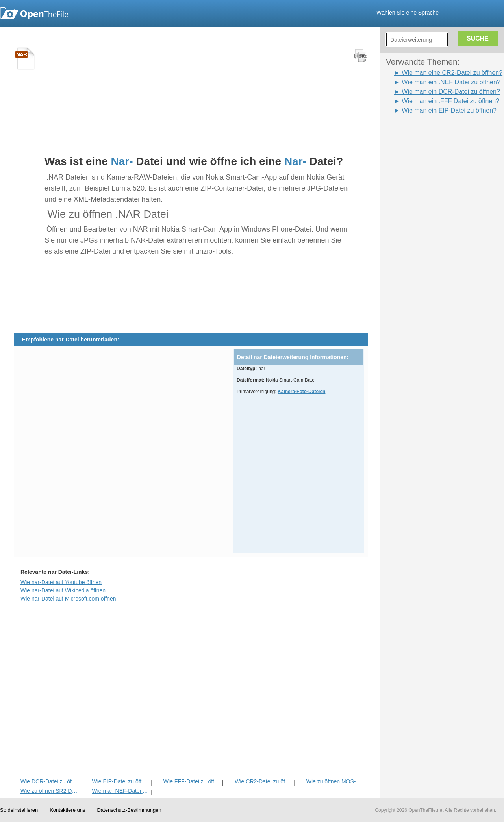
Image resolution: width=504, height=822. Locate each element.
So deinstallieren (19, 810)
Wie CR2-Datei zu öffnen (263, 781)
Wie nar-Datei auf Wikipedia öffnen (63, 590)
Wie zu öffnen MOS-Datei (335, 781)
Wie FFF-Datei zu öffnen (192, 781)
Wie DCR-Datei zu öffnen (49, 781)
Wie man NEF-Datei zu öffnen (120, 791)
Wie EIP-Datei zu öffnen (120, 781)
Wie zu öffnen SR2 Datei (49, 791)
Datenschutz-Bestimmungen (129, 810)
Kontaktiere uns (67, 810)
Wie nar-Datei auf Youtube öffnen (61, 582)
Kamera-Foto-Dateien (301, 392)
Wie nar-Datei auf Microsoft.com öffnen (68, 599)
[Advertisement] (433, 133)
